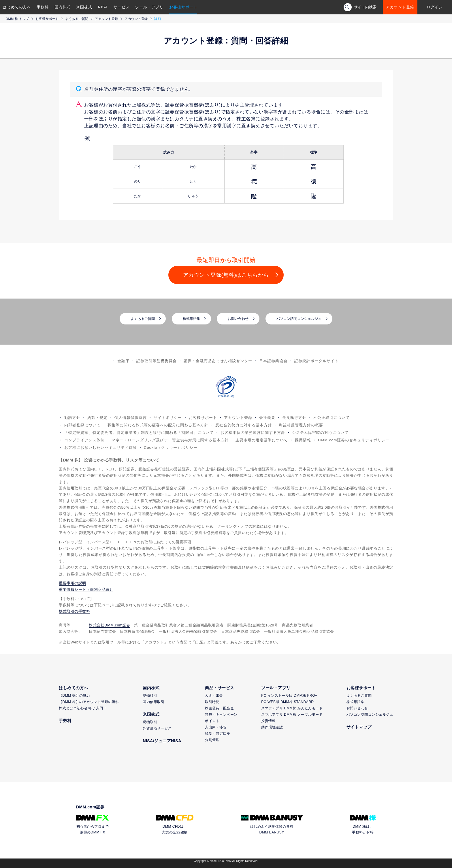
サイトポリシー (168, 418)
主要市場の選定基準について (262, 440)
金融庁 (123, 361)
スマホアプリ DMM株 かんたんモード (292, 708)
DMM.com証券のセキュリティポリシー (354, 440)
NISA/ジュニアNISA (162, 741)
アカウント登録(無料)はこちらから (226, 275)
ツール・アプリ (149, 7)
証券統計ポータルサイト (317, 361)
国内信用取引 (154, 702)
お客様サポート (183, 7)
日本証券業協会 (273, 361)
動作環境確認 (272, 727)
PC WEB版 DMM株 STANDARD (287, 702)
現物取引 (150, 696)
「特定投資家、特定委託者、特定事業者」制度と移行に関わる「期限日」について (139, 433)
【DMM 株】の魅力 (75, 696)
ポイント (212, 721)
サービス (122, 7)
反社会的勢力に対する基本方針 (244, 425)
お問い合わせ (238, 319)
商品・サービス (220, 688)
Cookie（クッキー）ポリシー (171, 448)
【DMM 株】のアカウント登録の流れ (89, 702)
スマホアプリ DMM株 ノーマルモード (292, 715)
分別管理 (212, 740)
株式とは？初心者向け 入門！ (83, 708)
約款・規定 (97, 418)
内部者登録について (82, 425)
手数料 (43, 7)
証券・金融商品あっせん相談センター (218, 361)
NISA (103, 7)
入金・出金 (214, 696)
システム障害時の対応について (320, 433)
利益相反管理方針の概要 (301, 425)
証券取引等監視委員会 (157, 361)
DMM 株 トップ (17, 19)
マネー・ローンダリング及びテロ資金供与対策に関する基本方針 (170, 440)
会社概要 (267, 418)
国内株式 (63, 7)
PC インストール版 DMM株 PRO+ (289, 696)
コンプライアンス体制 (84, 440)
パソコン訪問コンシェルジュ (299, 319)
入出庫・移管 (216, 727)
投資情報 (268, 721)
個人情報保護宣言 (131, 418)
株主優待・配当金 (219, 708)
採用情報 (303, 440)
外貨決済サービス (157, 728)
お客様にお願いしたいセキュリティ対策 (101, 448)
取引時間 (212, 702)
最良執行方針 (294, 418)
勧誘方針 (72, 418)
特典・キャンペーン (221, 715)
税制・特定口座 (218, 734)
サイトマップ (359, 727)
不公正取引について (332, 418)
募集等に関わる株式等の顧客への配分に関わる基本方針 (158, 425)
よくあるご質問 (77, 19)
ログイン (435, 7)
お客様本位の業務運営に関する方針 (253, 433)
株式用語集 (191, 319)
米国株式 (84, 7)
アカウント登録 (400, 7)
